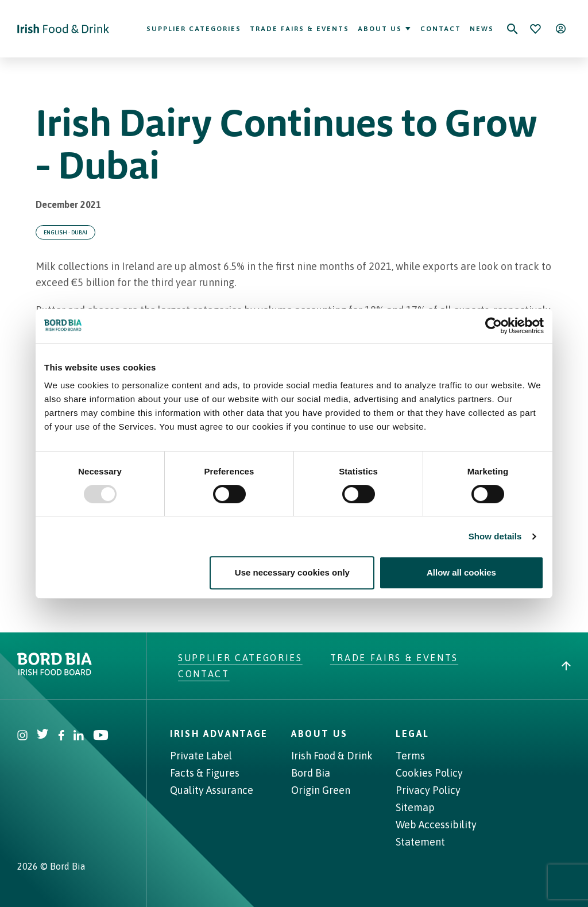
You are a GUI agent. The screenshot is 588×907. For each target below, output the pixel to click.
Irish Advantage (219, 734)
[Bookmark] (535, 29)
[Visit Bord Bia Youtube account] (100, 737)
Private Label (201, 756)
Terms (410, 756)
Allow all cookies (461, 572)
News (482, 29)
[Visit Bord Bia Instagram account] (22, 737)
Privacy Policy (428, 790)
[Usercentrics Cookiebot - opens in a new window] (494, 326)
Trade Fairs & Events (299, 29)
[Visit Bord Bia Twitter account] (43, 737)
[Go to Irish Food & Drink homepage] (63, 29)
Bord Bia (311, 773)
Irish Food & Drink (332, 756)
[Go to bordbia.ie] (98, 664)
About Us (385, 29)
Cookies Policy (429, 773)
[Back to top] (566, 666)
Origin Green (321, 790)
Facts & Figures (205, 773)
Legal (412, 734)
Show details (495, 536)
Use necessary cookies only (292, 572)
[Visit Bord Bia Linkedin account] (79, 737)
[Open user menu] (560, 29)
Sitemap (415, 807)
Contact (441, 29)
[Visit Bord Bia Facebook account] (61, 737)
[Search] (512, 29)
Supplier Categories (194, 29)
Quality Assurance (212, 790)
